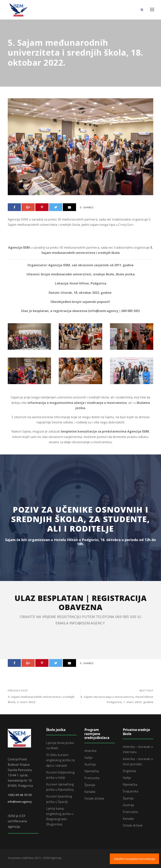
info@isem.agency (20, 802)
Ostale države (94, 798)
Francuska (92, 778)
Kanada (90, 792)
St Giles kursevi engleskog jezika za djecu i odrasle (60, 760)
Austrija (90, 764)
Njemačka (92, 771)
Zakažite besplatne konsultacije (134, 859)
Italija (88, 758)
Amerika (90, 751)
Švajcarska (130, 791)
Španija (90, 785)
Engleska (129, 771)
